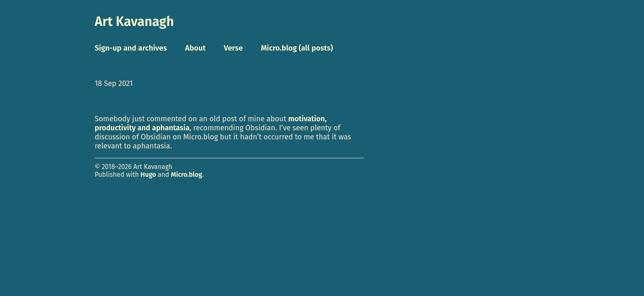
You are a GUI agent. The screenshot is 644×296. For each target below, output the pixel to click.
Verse (233, 48)
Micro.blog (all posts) (297, 48)
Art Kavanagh (134, 21)
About (195, 48)
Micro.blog (187, 175)
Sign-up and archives (131, 48)
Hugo (148, 175)
